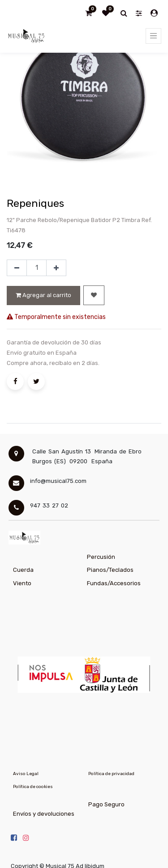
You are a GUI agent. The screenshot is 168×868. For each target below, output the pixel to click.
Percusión (101, 557)
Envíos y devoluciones (44, 814)
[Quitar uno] (17, 268)
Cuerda (23, 570)
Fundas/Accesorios (114, 583)
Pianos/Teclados (110, 570)
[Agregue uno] (56, 268)
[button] (94, 295)
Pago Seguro (106, 804)
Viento (22, 583)
